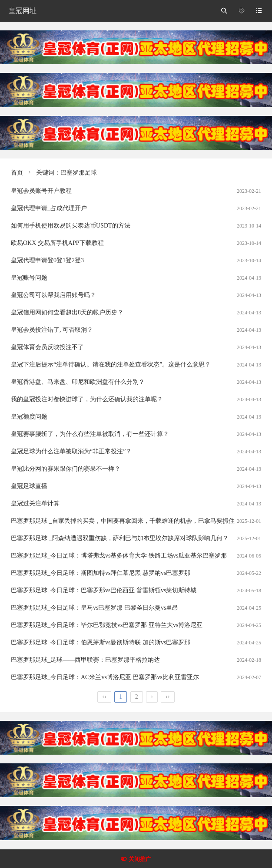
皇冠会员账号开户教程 (41, 191)
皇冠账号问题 (29, 278)
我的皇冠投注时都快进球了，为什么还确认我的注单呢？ (87, 399)
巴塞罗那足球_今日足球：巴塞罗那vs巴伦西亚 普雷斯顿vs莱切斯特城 (104, 590)
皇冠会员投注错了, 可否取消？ (52, 330)
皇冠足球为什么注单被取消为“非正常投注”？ (71, 451)
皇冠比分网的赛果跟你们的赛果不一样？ (66, 469)
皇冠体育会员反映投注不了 (47, 347)
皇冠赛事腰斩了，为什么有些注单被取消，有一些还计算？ (90, 434)
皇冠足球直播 (29, 486)
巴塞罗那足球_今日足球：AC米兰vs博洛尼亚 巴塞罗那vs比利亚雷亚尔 (105, 677)
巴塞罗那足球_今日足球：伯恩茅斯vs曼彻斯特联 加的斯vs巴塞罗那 (101, 642)
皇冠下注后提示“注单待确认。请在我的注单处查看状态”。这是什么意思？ (111, 365)
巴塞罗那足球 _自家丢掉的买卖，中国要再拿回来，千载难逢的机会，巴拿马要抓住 (123, 521)
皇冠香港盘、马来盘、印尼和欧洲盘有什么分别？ (78, 382)
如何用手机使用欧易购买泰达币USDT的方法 (71, 226)
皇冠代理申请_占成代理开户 (49, 208)
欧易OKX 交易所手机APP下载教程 (57, 243)
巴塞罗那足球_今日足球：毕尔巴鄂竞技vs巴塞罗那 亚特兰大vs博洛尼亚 (107, 625)
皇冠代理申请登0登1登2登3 (47, 260)
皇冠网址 (23, 11)
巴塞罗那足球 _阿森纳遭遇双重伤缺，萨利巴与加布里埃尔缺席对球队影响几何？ (120, 538)
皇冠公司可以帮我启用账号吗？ (53, 295)
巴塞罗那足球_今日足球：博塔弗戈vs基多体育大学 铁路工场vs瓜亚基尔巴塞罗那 (119, 556)
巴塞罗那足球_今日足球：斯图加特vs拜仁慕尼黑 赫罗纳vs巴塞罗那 (101, 573)
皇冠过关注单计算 (35, 503)
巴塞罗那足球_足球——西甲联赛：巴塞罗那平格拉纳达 (85, 660)
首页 (17, 173)
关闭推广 (140, 859)
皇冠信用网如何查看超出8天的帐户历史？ (67, 312)
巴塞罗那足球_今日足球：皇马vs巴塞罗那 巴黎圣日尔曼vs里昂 (95, 608)
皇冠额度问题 (29, 417)
